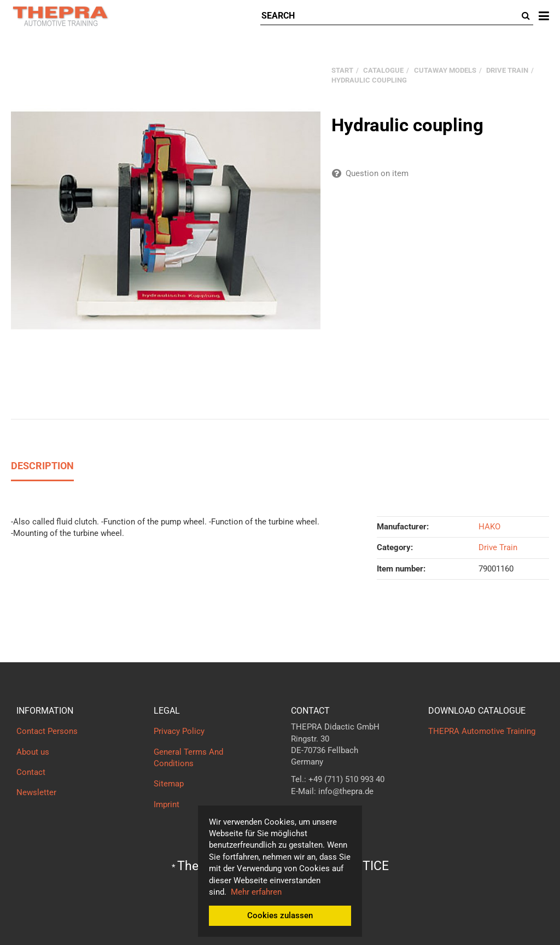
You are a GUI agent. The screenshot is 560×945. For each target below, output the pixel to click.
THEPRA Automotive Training (482, 731)
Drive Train (498, 547)
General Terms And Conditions (188, 758)
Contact (31, 772)
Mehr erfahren (256, 892)
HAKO (489, 527)
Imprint (167, 804)
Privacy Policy (179, 731)
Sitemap (169, 784)
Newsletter (36, 792)
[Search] (390, 16)
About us (33, 752)
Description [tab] (42, 466)
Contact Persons (47, 731)
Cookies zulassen (280, 915)
